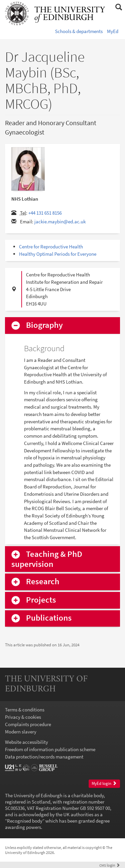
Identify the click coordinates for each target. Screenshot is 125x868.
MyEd (113, 31)
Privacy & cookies (23, 717)
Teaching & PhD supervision (47, 559)
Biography (44, 325)
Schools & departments (79, 31)
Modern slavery (21, 732)
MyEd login (104, 783)
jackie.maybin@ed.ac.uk (60, 222)
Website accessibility (26, 742)
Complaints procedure (28, 724)
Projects (41, 600)
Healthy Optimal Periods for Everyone (58, 254)
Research (43, 582)
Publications (49, 618)
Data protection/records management (44, 757)
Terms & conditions (25, 710)
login (110, 865)
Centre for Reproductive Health (51, 247)
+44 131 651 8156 (45, 213)
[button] (118, 7)
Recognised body (25, 821)
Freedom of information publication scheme (50, 749)
